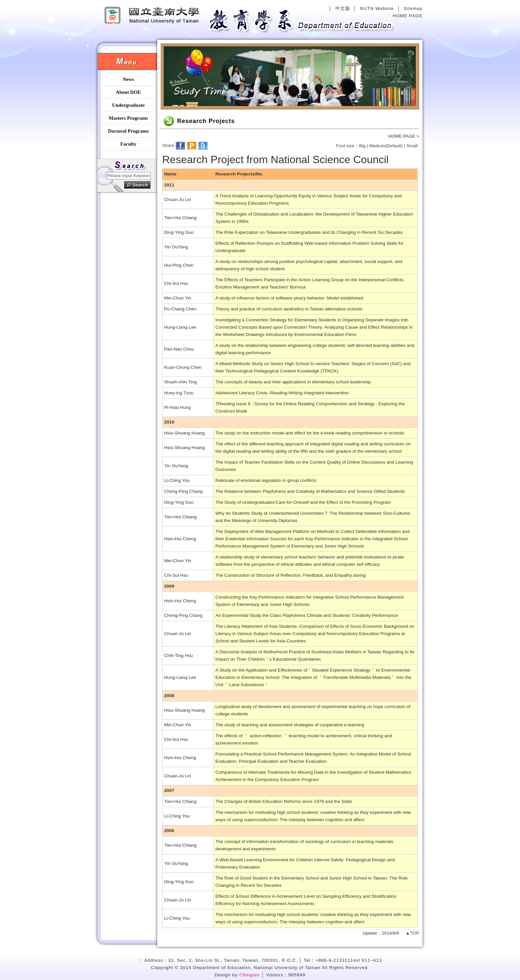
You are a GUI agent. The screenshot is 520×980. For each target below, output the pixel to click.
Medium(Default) (386, 146)
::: (99, 3)
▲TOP (412, 933)
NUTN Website (377, 8)
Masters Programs (128, 118)
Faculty (128, 144)
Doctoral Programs (129, 131)
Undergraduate (128, 105)
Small (412, 146)
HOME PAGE (408, 16)
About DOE (128, 92)
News (128, 79)
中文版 (343, 8)
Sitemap (413, 8)
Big (362, 146)
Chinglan (249, 975)
